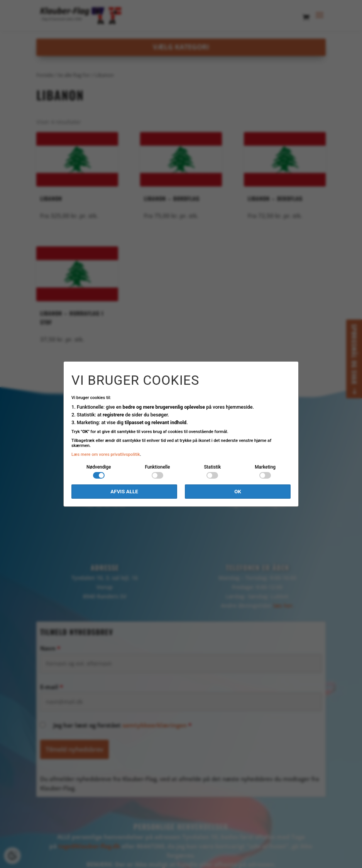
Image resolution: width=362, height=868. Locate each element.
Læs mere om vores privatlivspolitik (106, 454)
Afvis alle (124, 492)
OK (238, 492)
